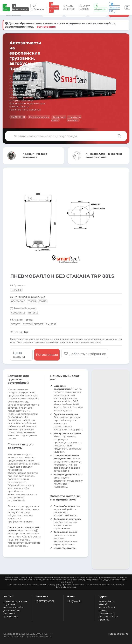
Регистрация (19, 8)
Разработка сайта (118, 634)
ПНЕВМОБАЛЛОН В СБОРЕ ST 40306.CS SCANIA (104, 156)
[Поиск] (119, 136)
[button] (85, 354)
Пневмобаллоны (39, 117)
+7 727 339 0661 (44, 601)
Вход (5, 8)
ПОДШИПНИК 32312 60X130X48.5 (35, 156)
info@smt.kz (74, 601)
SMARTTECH (18, 117)
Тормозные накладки (74, 118)
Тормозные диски (59, 118)
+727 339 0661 (30, 537)
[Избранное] (39, 8)
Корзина (54, 8)
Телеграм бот (115, 8)
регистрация (46, 27)
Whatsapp (100, 8)
